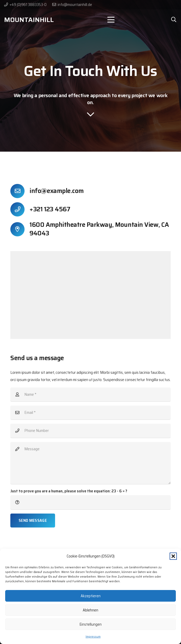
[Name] (90, 394)
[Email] (90, 413)
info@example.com (56, 191)
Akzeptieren (91, 596)
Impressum (93, 636)
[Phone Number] (90, 431)
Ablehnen (90, 610)
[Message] (90, 463)
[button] (173, 556)
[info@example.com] (20, 191)
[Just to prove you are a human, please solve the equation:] (90, 502)
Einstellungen (91, 624)
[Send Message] (33, 521)
